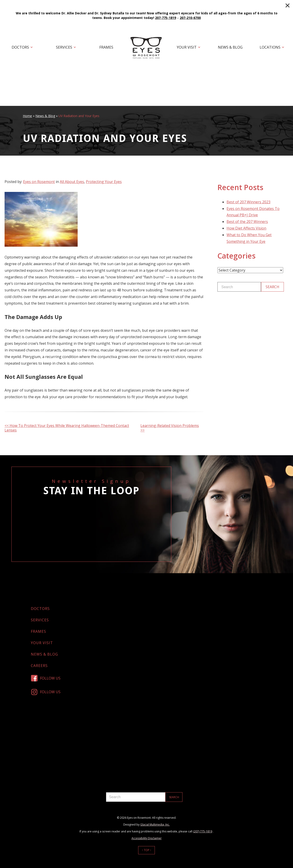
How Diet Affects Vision (246, 228)
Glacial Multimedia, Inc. (155, 825)
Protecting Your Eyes (104, 182)
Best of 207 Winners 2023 (248, 202)
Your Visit (187, 47)
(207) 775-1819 (203, 831)
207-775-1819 (166, 18)
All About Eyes (72, 182)
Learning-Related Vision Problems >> (170, 428)
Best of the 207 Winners (247, 222)
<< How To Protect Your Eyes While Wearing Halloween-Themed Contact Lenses (67, 428)
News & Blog (230, 47)
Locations (270, 47)
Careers (39, 666)
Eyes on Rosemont (39, 182)
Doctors (20, 47)
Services (64, 47)
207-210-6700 (190, 18)
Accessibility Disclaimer (147, 838)
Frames (106, 47)
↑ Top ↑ (147, 850)
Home (27, 116)
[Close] (288, 5)
